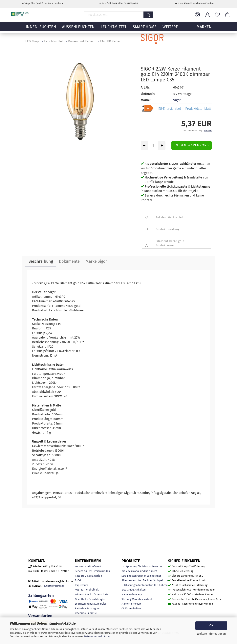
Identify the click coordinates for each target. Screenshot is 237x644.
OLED (124, 608)
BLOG (78, 580)
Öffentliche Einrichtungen (90, 599)
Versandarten (40, 616)
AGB (77, 590)
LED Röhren (161, 585)
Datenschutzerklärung (97, 636)
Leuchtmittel (114, 29)
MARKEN (204, 29)
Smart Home (145, 29)
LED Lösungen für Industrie (137, 585)
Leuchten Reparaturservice (91, 604)
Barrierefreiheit (90, 590)
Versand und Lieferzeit (88, 566)
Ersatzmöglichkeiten (134, 590)
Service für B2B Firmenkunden (92, 571)
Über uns (80, 613)
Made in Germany (132, 594)
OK (211, 625)
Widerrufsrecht (84, 594)
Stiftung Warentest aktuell (137, 599)
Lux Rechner (154, 576)
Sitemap (136, 604)
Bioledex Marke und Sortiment (139, 571)
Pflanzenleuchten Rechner (137, 580)
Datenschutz (101, 594)
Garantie (92, 613)
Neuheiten (135, 608)
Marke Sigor (96, 261)
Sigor (177, 100)
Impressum (81, 585)
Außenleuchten (78, 29)
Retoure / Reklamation (88, 576)
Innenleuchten (41, 29)
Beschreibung (41, 261)
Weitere (170, 29)
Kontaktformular (54, 586)
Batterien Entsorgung (88, 608)
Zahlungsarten (41, 596)
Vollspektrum (162, 580)
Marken (126, 604)
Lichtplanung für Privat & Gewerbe (142, 566)
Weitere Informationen (211, 634)
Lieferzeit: (148, 94)
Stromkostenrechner (134, 576)
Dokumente (69, 261)
